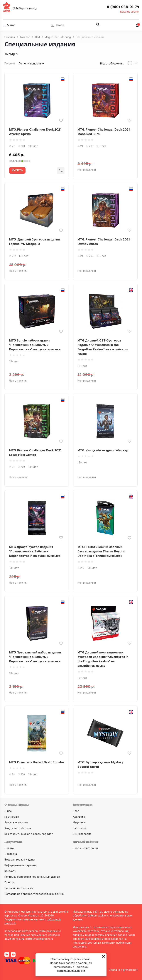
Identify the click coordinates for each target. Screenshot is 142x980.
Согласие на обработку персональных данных (34, 894)
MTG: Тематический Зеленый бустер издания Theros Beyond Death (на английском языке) (101, 551)
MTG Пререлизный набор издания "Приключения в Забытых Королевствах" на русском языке (35, 657)
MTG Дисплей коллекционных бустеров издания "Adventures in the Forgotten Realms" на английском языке (103, 659)
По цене (10, 63)
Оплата (9, 848)
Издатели (79, 822)
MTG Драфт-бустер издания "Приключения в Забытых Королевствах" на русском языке (35, 551)
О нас (8, 811)
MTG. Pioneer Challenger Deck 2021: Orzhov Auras (104, 242)
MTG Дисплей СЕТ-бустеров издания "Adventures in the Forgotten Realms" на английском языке (103, 347)
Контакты (10, 871)
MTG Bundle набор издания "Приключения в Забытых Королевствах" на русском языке (35, 345)
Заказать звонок (129, 12)
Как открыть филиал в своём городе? (29, 834)
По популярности (32, 63)
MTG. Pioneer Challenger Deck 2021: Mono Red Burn (104, 132)
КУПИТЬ (17, 170)
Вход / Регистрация (86, 848)
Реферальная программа (21, 865)
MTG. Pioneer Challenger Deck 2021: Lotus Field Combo (36, 453)
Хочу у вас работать (18, 828)
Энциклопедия (82, 834)
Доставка (11, 854)
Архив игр (79, 817)
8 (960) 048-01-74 (123, 7)
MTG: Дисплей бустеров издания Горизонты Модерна (34, 242)
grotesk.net (130, 970)
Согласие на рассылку (19, 888)
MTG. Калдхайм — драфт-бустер (103, 450)
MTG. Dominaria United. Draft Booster (37, 762)
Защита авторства (16, 822)
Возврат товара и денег (20, 859)
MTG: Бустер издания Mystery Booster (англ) (100, 764)
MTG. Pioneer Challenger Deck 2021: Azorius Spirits (36, 132)
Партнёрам (12, 817)
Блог (76, 811)
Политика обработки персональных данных (32, 877)
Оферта (9, 882)
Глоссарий (80, 828)
